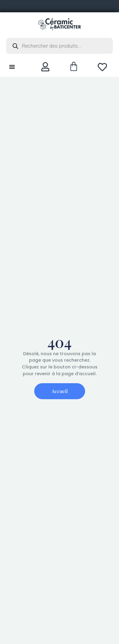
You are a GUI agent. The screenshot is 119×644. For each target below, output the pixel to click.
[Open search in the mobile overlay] (59, 46)
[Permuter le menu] (12, 67)
